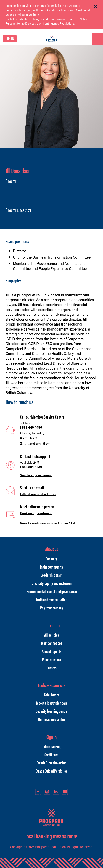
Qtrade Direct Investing (52, 763)
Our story (51, 558)
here (36, 14)
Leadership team (51, 575)
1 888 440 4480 (31, 427)
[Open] (97, 39)
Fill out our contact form (38, 494)
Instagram (47, 792)
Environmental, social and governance (52, 591)
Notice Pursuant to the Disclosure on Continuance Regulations (47, 21)
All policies (52, 635)
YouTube (65, 792)
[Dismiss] (96, 7)
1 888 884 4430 (31, 467)
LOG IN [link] (10, 38)
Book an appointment (36, 513)
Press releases (51, 659)
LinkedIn (56, 792)
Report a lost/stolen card (51, 703)
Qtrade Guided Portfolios (51, 771)
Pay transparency (52, 608)
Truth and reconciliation (52, 599)
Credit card (51, 754)
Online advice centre (51, 719)
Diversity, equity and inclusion (52, 583)
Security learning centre (51, 711)
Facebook (38, 792)
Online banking (51, 746)
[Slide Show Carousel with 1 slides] (51, 17)
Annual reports (52, 651)
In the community (51, 567)
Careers (52, 667)
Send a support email (36, 475)
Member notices (52, 643)
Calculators (52, 695)
